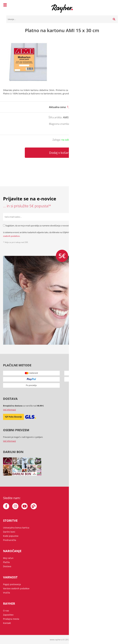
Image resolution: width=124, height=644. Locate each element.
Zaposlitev (8, 615)
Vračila (7, 593)
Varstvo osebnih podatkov (16, 588)
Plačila (6, 562)
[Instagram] (15, 506)
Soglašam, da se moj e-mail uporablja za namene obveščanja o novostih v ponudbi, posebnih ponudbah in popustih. (58, 226)
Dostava (7, 566)
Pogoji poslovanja (12, 584)
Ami (73, 124)
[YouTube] (24, 506)
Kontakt (7, 623)
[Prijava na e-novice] (117, 217)
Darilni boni (9, 532)
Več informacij (9, 410)
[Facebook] (6, 506)
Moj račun (8, 558)
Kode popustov (11, 536)
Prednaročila (10, 540)
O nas (6, 611)
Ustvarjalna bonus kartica (16, 528)
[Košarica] (115, 5)
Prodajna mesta (11, 619)
